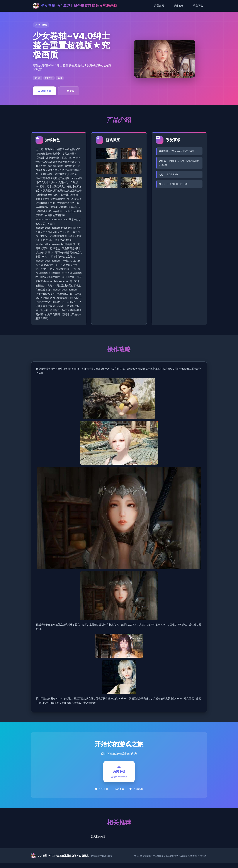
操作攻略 (178, 5)
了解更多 (69, 91)
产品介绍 (159, 5)
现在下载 (198, 5)
